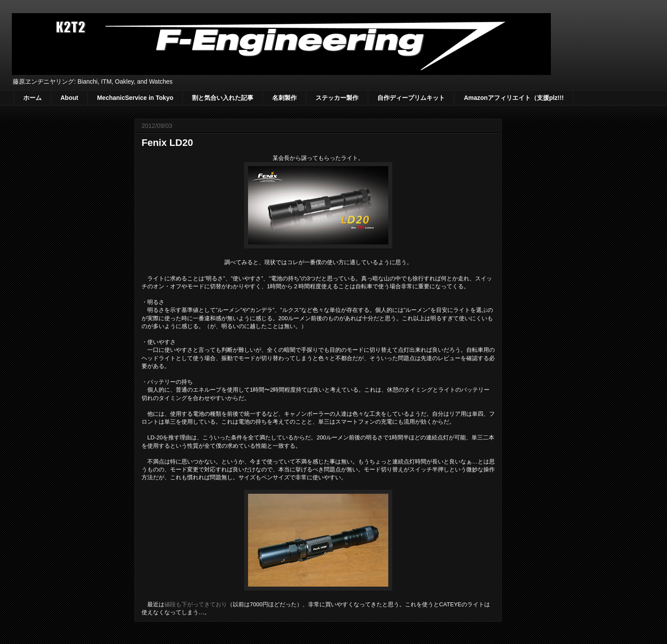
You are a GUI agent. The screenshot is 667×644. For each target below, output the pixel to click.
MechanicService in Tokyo (135, 98)
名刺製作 (284, 98)
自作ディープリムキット (411, 98)
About (69, 98)
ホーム (32, 98)
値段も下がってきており (196, 604)
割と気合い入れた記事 (223, 98)
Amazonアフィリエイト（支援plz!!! (514, 98)
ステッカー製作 (337, 98)
